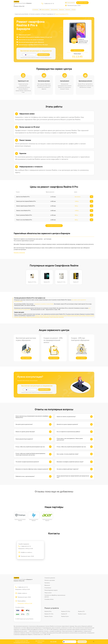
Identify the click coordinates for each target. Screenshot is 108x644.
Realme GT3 (81, 611)
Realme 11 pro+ (82, 614)
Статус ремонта (70, 3)
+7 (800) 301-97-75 (49, 4)
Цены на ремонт (77, 50)
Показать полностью (19, 253)
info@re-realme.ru (21, 593)
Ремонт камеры (82, 316)
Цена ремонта (54, 10)
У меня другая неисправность (54, 226)
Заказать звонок (82, 3)
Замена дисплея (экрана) (49, 316)
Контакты (68, 10)
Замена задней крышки (61, 316)
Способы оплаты (49, 599)
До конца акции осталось (40, 642)
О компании (35, 10)
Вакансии (62, 10)
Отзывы (74, 10)
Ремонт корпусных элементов (57, 317)
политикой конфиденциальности (46, 58)
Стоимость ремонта (50, 578)
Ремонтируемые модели (51, 590)
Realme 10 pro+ (49, 616)
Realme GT (64, 614)
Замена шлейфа (22, 317)
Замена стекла (39, 316)
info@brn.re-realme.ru (25, 552)
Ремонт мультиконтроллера (33, 317)
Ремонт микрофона (45, 317)
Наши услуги (48, 593)
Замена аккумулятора (73, 316)
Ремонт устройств (45, 10)
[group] (20, 517)
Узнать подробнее (26, 358)
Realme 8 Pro (48, 611)
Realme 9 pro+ (65, 616)
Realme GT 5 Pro (66, 611)
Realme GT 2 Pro (49, 614)
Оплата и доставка (50, 580)
